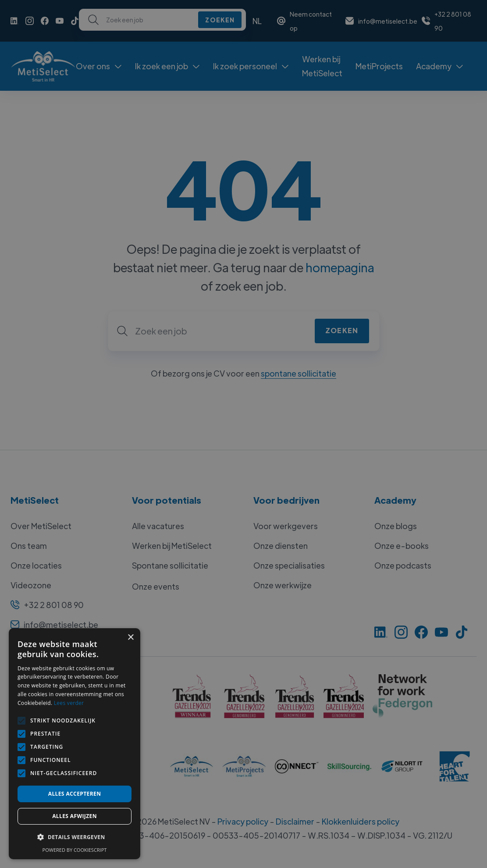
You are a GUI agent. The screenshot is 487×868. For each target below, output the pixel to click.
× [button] (130, 638)
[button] (75, 837)
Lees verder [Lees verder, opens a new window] (69, 703)
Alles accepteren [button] (75, 794)
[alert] (243, 434)
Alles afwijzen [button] (75, 816)
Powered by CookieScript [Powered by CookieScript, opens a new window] (75, 850)
